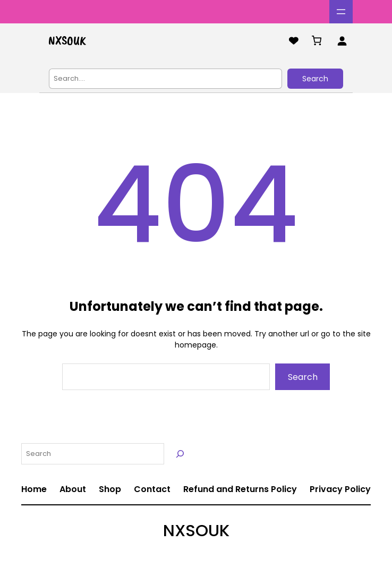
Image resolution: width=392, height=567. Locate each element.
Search (315, 79)
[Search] (180, 454)
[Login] (342, 41)
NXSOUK (67, 40)
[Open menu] (341, 12)
